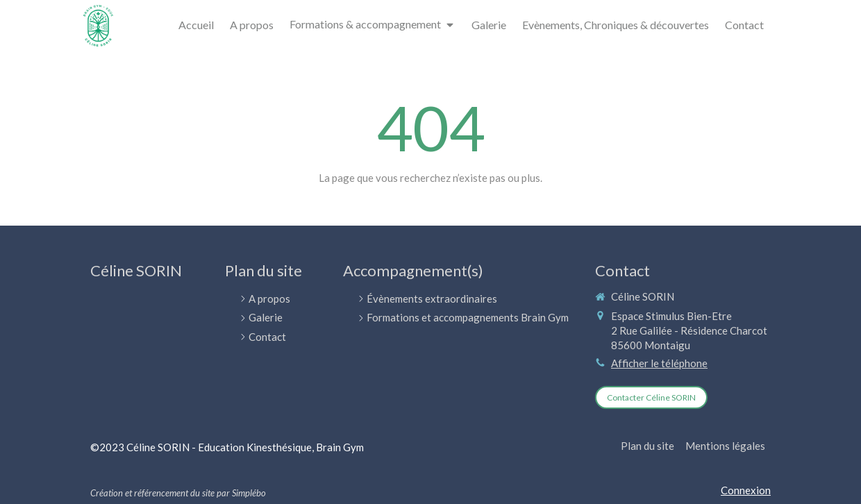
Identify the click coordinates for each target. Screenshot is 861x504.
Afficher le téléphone (659, 363)
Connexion (746, 490)
